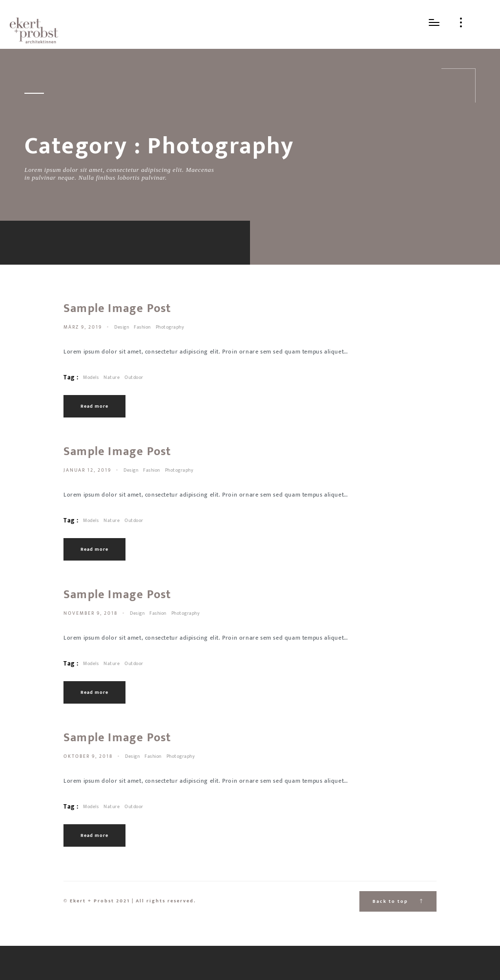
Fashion (142, 327)
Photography (170, 327)
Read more (94, 406)
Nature (112, 377)
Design (122, 327)
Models (91, 377)
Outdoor (134, 377)
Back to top (398, 901)
